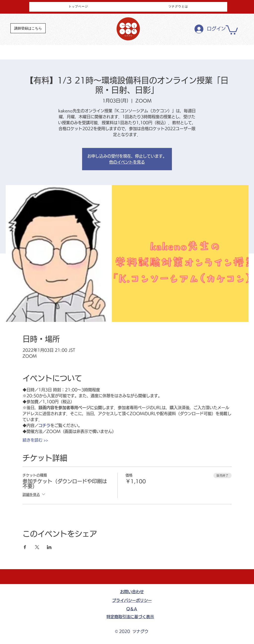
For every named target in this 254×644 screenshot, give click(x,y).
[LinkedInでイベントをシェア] (49, 547)
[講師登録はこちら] (28, 28)
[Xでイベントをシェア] (37, 547)
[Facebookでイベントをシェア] (25, 547)
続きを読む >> (35, 440)
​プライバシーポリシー (132, 600)
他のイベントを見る (127, 162)
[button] (232, 29)
